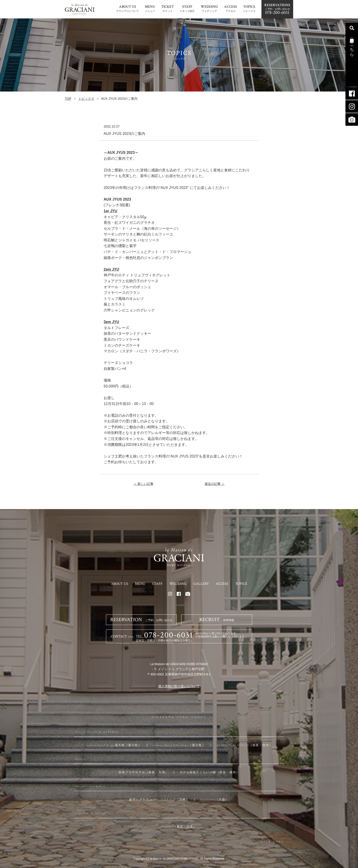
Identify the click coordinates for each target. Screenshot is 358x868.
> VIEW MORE (271, 842)
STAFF (157, 584)
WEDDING (178, 584)
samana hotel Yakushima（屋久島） (179, 745)
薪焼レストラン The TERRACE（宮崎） (159, 800)
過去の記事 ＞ (215, 484)
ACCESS (222, 584)
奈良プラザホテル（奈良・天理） (143, 772)
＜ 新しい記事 (143, 484)
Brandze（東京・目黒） (179, 827)
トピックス (86, 99)
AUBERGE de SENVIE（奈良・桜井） (244, 745)
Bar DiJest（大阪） (215, 800)
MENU (140, 584)
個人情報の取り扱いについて (179, 686)
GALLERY (201, 584)
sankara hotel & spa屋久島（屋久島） (114, 745)
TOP (68, 99)
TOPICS (241, 584)
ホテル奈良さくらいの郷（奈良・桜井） (210, 772)
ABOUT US (120, 584)
